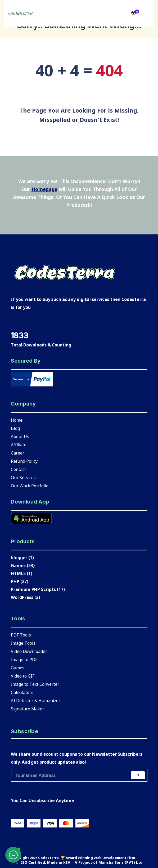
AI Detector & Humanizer (36, 700)
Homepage (44, 189)
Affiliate (19, 444)
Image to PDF (24, 659)
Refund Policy (24, 461)
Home (17, 420)
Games (18, 566)
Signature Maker (28, 709)
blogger (19, 558)
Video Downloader (29, 651)
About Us (20, 436)
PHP (15, 581)
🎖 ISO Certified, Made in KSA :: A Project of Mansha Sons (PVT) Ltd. (79, 862)
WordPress (22, 597)
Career (18, 453)
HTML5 (18, 573)
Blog (15, 428)
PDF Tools (21, 635)
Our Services (23, 477)
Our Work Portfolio (30, 486)
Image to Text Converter (35, 684)
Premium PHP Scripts (33, 589)
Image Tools (23, 643)
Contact (18, 469)
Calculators (22, 692)
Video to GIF (23, 676)
